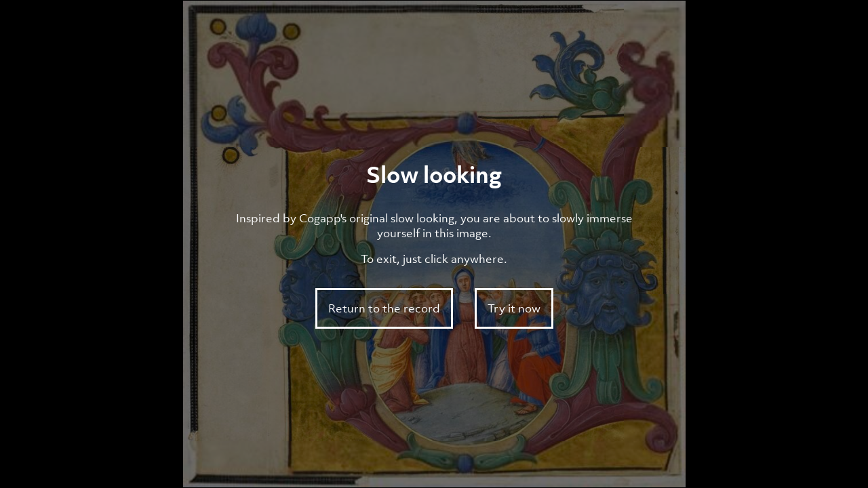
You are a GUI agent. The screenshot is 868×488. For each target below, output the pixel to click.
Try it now (514, 308)
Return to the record (384, 308)
